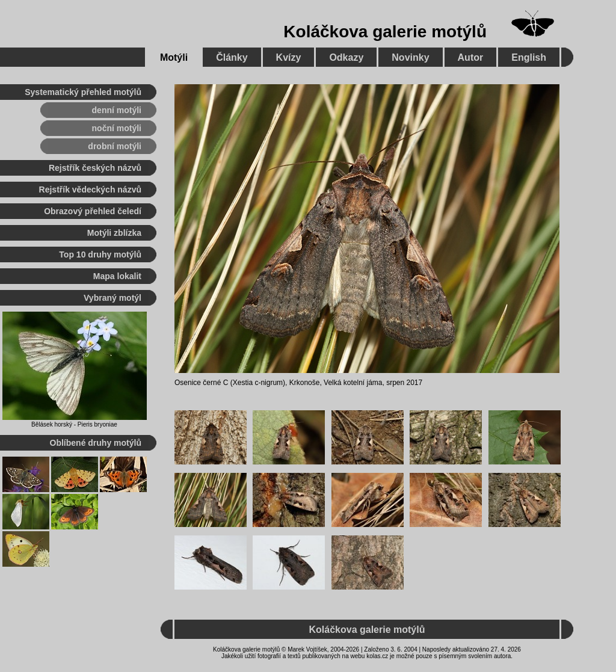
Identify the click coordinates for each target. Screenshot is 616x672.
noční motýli (117, 128)
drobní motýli (115, 146)
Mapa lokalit (117, 276)
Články (232, 57)
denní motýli (117, 110)
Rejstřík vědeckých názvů (90, 190)
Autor (471, 57)
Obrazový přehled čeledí (93, 211)
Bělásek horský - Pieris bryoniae (74, 424)
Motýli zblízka (114, 233)
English (529, 57)
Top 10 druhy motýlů (100, 254)
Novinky (410, 57)
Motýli (174, 57)
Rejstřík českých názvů (95, 168)
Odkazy (346, 57)
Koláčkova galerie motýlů (385, 32)
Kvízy (289, 57)
